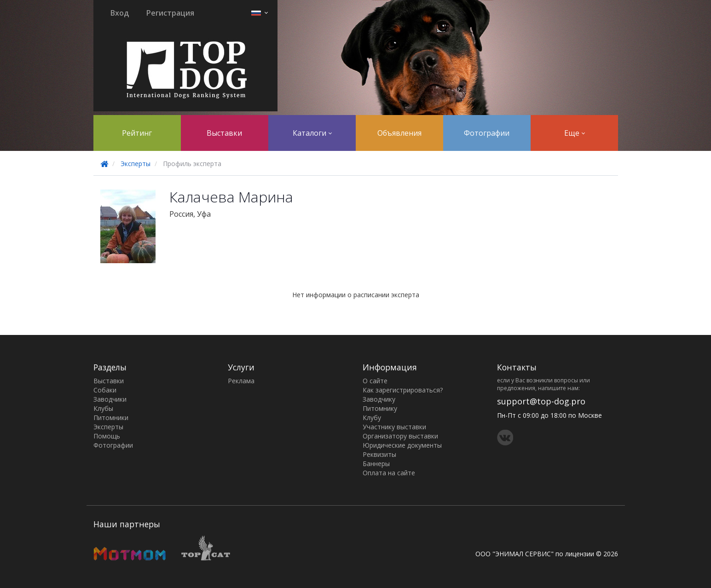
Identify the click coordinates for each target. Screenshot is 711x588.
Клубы (103, 408)
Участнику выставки (394, 427)
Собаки (105, 390)
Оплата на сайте (389, 473)
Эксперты (136, 164)
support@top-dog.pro (541, 401)
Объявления (399, 133)
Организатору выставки (400, 436)
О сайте (375, 381)
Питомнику (380, 408)
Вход (120, 13)
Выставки (224, 133)
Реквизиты (379, 454)
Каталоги (312, 133)
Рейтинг (137, 133)
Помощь (107, 436)
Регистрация (170, 13)
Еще (575, 133)
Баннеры (376, 464)
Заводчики (110, 399)
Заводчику (379, 399)
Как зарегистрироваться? (403, 390)
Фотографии (487, 133)
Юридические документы (402, 445)
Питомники (111, 418)
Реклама (241, 381)
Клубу (372, 418)
